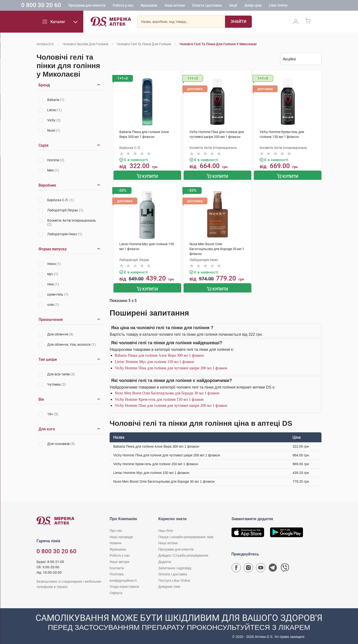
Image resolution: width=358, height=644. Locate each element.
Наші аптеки (197, 6)
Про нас (116, 529)
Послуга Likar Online (174, 579)
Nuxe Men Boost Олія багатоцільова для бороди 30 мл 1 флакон (167, 391)
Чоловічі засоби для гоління (85, 44)
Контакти (117, 566)
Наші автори (119, 560)
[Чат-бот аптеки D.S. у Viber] (285, 567)
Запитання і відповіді (175, 566)
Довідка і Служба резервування (183, 554)
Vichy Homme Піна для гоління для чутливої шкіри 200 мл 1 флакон (171, 366)
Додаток (165, 560)
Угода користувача (124, 585)
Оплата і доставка (229, 6)
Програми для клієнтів (109, 6)
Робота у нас (145, 6)
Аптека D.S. (45, 44)
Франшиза (171, 6)
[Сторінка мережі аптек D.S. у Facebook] (236, 567)
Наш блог (166, 529)
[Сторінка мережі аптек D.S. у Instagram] (248, 567)
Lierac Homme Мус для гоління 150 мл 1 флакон (154, 360)
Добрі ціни (275, 6)
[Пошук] (238, 23)
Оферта (116, 591)
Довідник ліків (169, 585)
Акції (255, 6)
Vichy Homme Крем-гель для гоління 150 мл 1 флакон (159, 397)
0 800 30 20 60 (63, 6)
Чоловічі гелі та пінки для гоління (144, 44)
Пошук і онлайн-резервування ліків (186, 535)
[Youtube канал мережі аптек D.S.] (261, 567)
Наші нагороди (121, 535)
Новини (116, 541)
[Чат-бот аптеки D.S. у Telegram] (273, 567)
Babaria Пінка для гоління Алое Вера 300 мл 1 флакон (159, 354)
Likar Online (300, 6)
